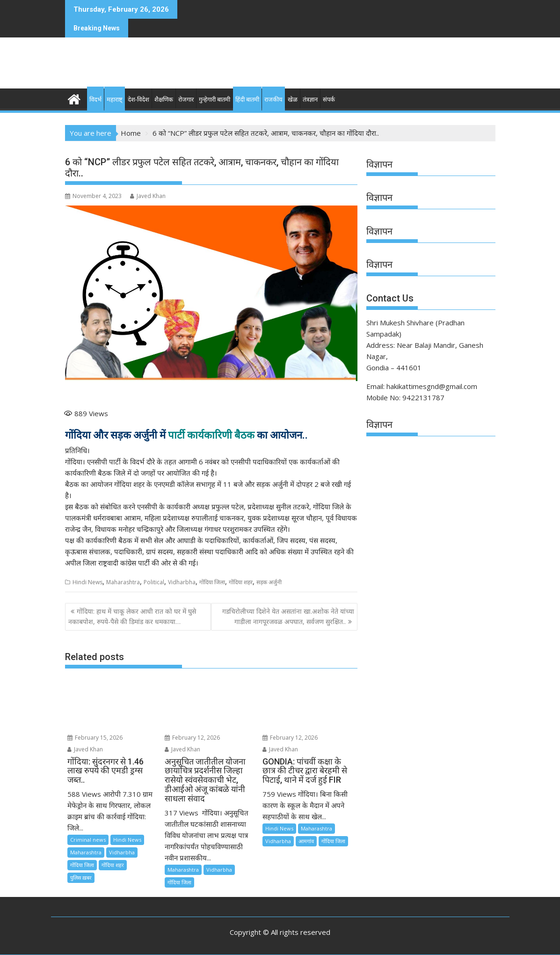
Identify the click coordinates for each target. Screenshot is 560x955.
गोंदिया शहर (241, 582)
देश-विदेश (138, 99)
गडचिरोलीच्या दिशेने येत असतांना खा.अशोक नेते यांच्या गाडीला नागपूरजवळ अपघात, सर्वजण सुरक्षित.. (288, 616)
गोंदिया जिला (212, 582)
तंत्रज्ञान (310, 99)
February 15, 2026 (95, 738)
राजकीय (273, 99)
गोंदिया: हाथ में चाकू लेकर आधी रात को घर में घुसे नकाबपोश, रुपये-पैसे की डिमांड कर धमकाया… (132, 616)
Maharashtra (123, 582)
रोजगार (186, 99)
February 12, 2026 (192, 738)
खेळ (293, 99)
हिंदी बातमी (247, 99)
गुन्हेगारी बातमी (215, 99)
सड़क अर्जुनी (269, 582)
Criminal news (88, 840)
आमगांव (306, 841)
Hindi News (87, 582)
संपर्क (329, 99)
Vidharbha (182, 582)
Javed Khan (148, 196)
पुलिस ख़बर (81, 878)
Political (154, 582)
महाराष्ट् (115, 99)
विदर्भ (95, 99)
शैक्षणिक (164, 99)
